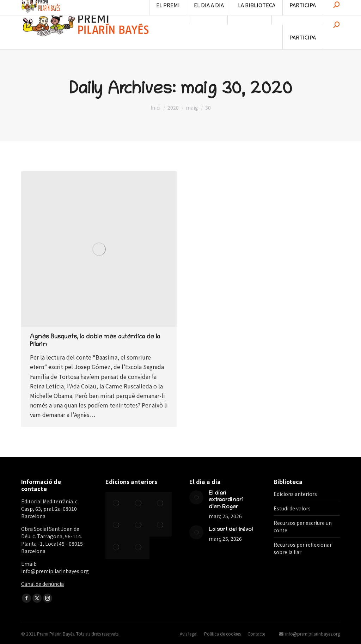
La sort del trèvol (231, 530)
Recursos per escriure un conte (303, 526)
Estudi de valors (292, 508)
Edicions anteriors (295, 494)
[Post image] (196, 497)
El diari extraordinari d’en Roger (226, 500)
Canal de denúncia (42, 584)
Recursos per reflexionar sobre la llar (303, 548)
